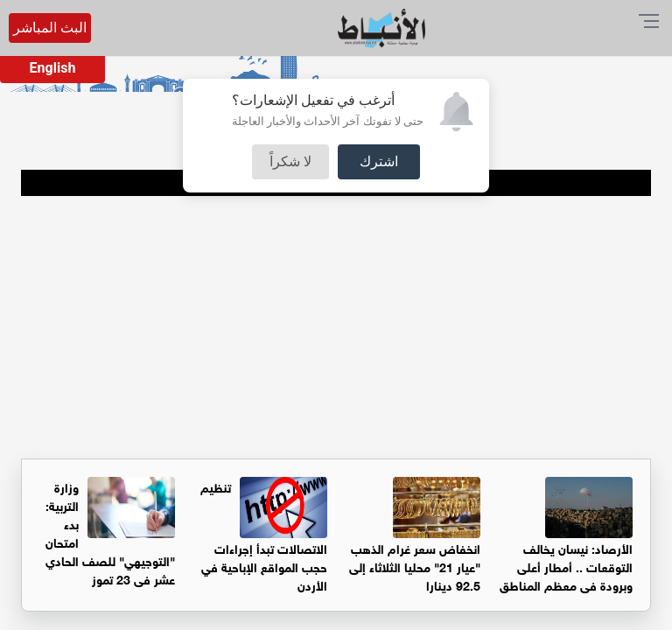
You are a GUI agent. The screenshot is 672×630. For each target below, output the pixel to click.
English (53, 68)
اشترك (379, 161)
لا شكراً (290, 161)
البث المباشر (50, 28)
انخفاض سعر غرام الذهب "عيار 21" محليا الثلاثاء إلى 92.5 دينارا (415, 566)
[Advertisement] (336, 327)
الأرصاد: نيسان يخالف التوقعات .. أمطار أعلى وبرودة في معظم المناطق (566, 566)
